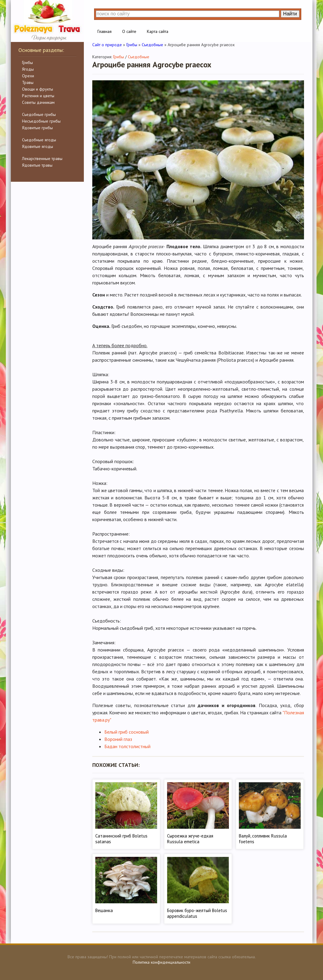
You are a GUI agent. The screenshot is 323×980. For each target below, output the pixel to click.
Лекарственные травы (42, 159)
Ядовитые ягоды (38, 146)
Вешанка (104, 910)
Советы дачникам (38, 102)
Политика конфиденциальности (161, 962)
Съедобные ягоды (39, 140)
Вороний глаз (118, 739)
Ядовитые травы (37, 165)
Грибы (27, 62)
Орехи (28, 76)
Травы (28, 82)
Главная (104, 31)
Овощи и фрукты (38, 89)
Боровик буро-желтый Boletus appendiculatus (197, 913)
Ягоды (28, 69)
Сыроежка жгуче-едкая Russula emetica (190, 839)
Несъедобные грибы (41, 121)
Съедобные (139, 57)
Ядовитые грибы (37, 128)
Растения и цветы (38, 96)
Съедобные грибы (39, 114)
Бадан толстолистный (127, 746)
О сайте (129, 31)
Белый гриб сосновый (127, 732)
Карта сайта (158, 31)
